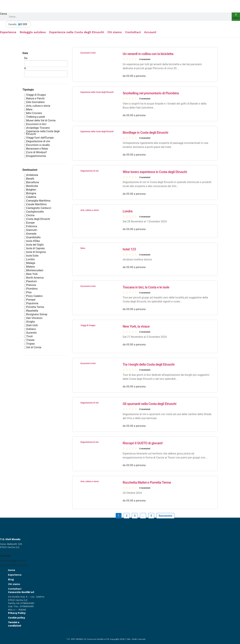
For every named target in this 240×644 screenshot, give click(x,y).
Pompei (30, 300)
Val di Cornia (33, 347)
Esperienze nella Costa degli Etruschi (77, 32)
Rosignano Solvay (36, 314)
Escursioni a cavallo (37, 145)
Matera (29, 267)
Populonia (31, 303)
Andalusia (31, 175)
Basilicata (31, 186)
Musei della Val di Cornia (40, 120)
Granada (30, 234)
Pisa (28, 292)
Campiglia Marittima (37, 201)
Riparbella (31, 311)
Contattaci (133, 32)
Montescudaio (34, 270)
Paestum (31, 281)
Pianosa (30, 285)
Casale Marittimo (35, 204)
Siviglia (29, 322)
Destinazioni (30, 170)
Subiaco (30, 329)
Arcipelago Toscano (37, 128)
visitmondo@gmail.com (13, 561)
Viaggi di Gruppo (35, 95)
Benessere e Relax (36, 149)
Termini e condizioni (14, 624)
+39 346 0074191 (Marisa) (14, 565)
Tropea (29, 344)
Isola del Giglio (34, 245)
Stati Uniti (31, 325)
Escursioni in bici (35, 124)
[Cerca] (236, 17)
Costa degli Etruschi (37, 219)
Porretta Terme (34, 307)
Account (150, 32)
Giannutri (31, 230)
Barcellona (31, 182)
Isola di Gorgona (35, 252)
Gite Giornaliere (34, 102)
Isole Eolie (31, 256)
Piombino (31, 289)
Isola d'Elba (32, 241)
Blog (11, 579)
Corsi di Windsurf (35, 152)
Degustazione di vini (37, 141)
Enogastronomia (35, 156)
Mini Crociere (33, 113)
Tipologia (28, 90)
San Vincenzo (33, 318)
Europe (29, 223)
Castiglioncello (34, 212)
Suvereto (30, 333)
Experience (8, 32)
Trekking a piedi (35, 117)
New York (31, 274)
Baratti (29, 179)
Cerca (3, 14)
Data (25, 53)
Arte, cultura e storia (37, 106)
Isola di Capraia (34, 248)
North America (34, 278)
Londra (29, 259)
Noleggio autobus (33, 32)
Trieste (29, 340)
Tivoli (28, 336)
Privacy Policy (17, 613)
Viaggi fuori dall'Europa (39, 138)
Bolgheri (30, 190)
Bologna (30, 193)
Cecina (29, 215)
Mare (28, 109)
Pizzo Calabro (33, 296)
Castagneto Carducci (38, 208)
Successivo (165, 516)
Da (26, 58)
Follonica (31, 226)
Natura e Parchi (34, 98)
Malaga (30, 263)
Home (12, 570)
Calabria (30, 197)
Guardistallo (32, 237)
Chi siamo (115, 32)
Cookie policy (16, 618)
